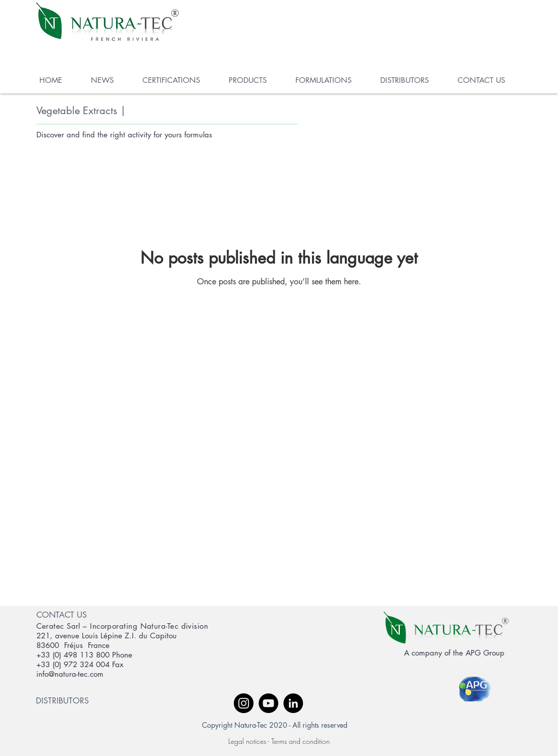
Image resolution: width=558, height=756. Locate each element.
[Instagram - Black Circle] (244, 703)
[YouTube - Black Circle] (268, 703)
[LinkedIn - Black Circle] (293, 703)
